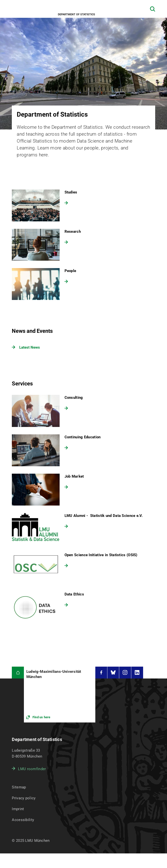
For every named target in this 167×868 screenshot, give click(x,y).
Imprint (18, 809)
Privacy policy (24, 798)
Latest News (30, 347)
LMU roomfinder (32, 769)
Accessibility (23, 820)
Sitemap (19, 787)
